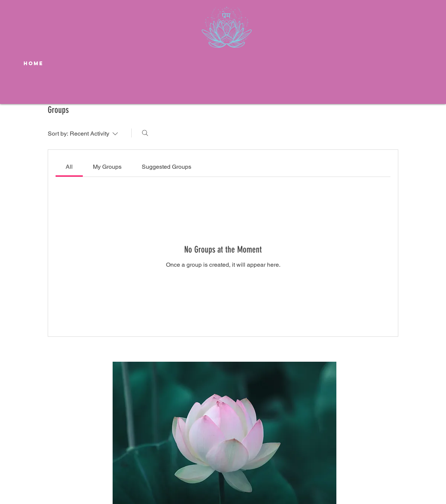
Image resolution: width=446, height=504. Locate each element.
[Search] (145, 133)
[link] (69, 167)
